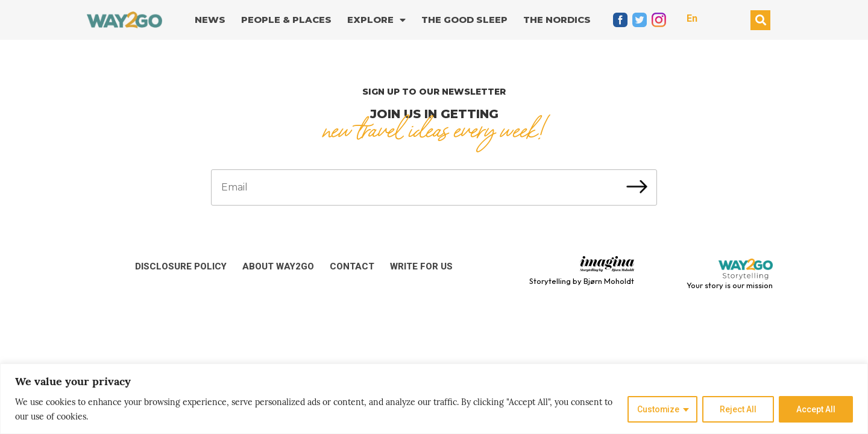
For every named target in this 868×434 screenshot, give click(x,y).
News (210, 20)
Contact (352, 266)
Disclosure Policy (181, 266)
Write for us (421, 266)
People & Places (286, 20)
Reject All (738, 409)
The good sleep (464, 20)
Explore (376, 20)
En (692, 18)
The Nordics (557, 20)
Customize (658, 409)
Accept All (816, 409)
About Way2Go (278, 266)
